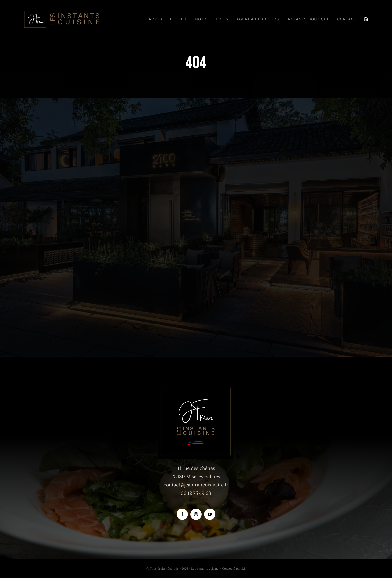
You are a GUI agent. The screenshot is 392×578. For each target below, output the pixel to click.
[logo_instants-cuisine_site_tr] (61, 12)
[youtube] (210, 514)
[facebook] (182, 514)
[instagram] (196, 514)
